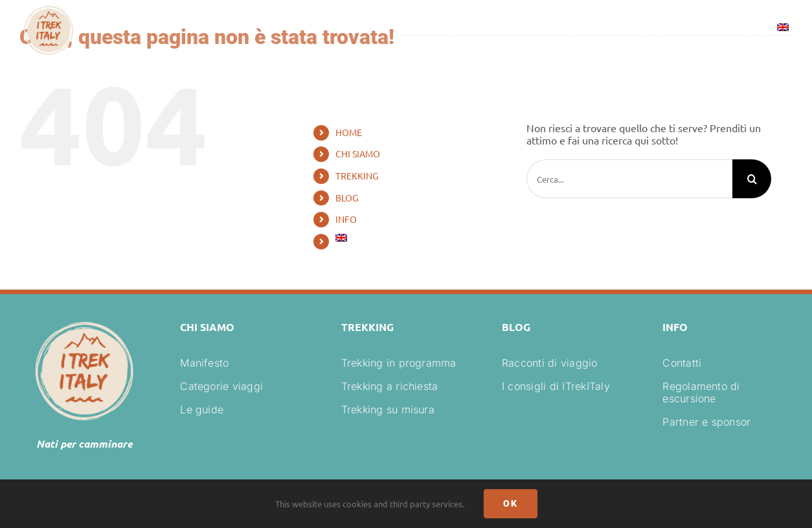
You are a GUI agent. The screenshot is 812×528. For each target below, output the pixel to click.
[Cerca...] (629, 179)
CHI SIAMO (358, 154)
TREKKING (357, 176)
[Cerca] (752, 179)
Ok (511, 503)
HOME (349, 132)
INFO (346, 219)
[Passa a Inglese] (783, 29)
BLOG (347, 198)
